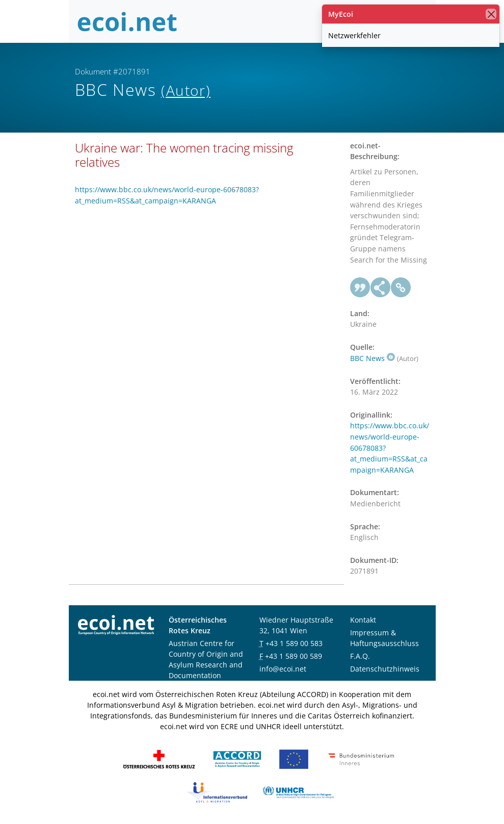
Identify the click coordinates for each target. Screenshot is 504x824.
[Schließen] (491, 14)
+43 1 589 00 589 (294, 656)
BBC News (373, 358)
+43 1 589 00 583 (294, 643)
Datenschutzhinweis (385, 669)
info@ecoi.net (283, 669)
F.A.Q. (360, 656)
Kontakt (363, 620)
